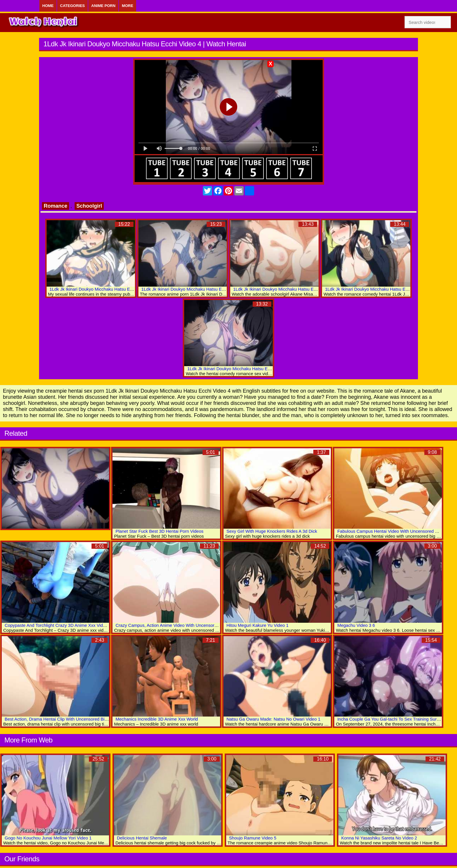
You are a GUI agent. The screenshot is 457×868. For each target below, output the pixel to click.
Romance (56, 206)
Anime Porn (103, 6)
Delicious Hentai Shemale (142, 838)
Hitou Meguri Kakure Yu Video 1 (257, 625)
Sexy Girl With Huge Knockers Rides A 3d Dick (272, 531)
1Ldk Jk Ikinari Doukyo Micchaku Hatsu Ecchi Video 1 (239, 369)
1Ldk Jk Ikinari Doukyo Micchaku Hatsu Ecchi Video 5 (193, 289)
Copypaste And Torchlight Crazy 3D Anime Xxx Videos (57, 625)
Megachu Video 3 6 (356, 625)
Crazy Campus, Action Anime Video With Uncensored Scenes (175, 625)
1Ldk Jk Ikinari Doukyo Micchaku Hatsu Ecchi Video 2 (377, 289)
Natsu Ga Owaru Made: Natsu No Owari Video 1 (273, 719)
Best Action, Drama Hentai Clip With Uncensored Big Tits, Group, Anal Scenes (80, 719)
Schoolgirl (89, 206)
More (128, 6)
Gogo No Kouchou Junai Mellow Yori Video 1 (48, 838)
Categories (72, 6)
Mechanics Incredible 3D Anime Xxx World (157, 719)
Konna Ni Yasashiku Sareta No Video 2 (379, 838)
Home (48, 6)
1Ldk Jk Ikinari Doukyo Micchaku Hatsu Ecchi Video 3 (285, 289)
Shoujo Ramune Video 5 (253, 838)
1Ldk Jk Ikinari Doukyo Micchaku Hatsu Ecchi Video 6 (102, 289)
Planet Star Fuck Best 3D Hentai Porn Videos (159, 531)
